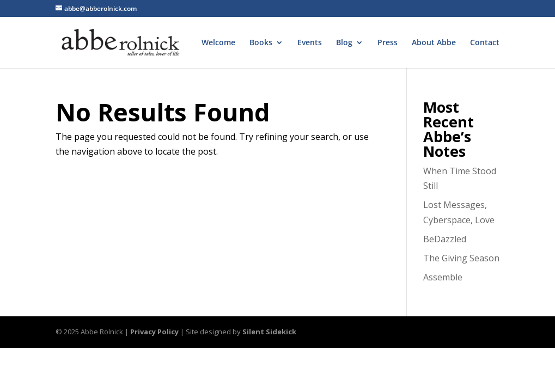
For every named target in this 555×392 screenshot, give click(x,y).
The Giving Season (461, 258)
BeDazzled (445, 239)
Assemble (443, 277)
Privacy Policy (154, 332)
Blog (344, 43)
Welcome (218, 43)
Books (261, 43)
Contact (485, 43)
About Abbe (434, 43)
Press (388, 43)
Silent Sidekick (269, 332)
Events (310, 43)
